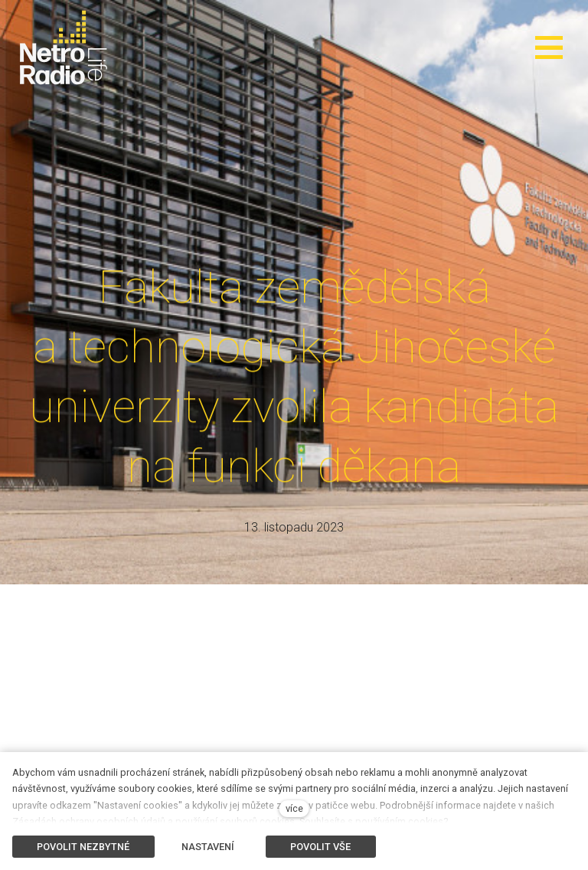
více (294, 808)
